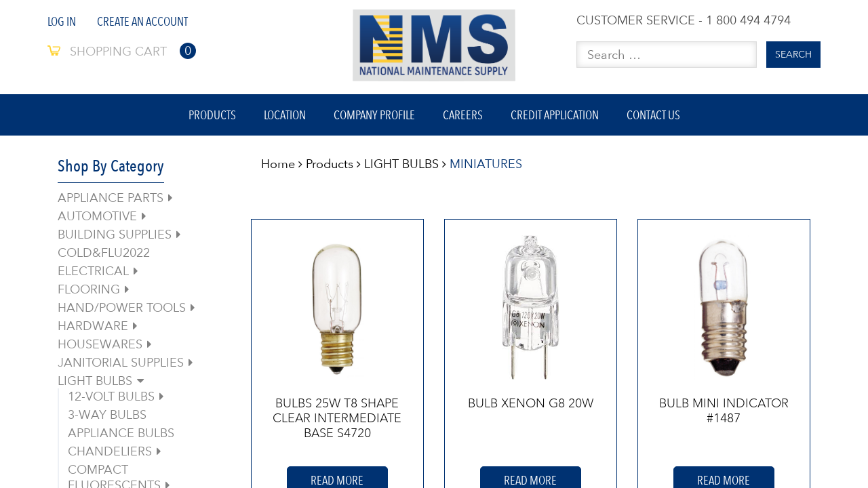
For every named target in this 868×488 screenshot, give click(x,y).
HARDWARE (93, 326)
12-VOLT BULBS (111, 396)
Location (285, 115)
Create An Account (142, 21)
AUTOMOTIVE (97, 216)
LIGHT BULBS (95, 381)
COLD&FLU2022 (104, 252)
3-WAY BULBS (107, 414)
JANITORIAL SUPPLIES (121, 362)
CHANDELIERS (110, 451)
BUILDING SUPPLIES (115, 234)
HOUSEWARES (100, 344)
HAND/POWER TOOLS (122, 307)
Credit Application (555, 115)
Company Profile (374, 115)
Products (212, 115)
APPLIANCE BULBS (121, 433)
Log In (62, 21)
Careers (463, 115)
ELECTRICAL (93, 271)
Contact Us (653, 115)
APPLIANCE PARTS (111, 198)
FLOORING (89, 289)
